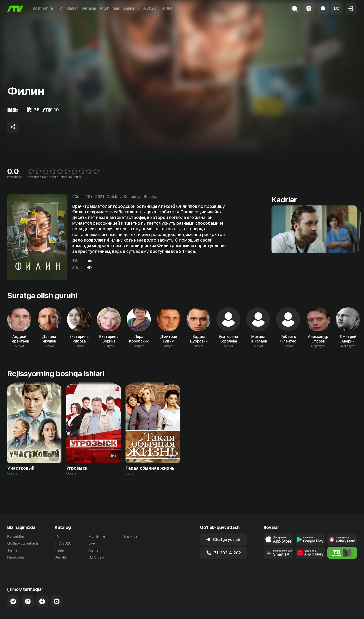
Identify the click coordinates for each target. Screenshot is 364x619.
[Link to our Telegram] (13, 592)
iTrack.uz (130, 536)
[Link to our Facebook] (42, 592)
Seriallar (89, 8)
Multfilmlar (110, 8)
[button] (337, 8)
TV (59, 8)
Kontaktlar (16, 536)
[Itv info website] (342, 553)
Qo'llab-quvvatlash (23, 543)
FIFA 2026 (147, 8)
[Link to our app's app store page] (278, 540)
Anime (129, 8)
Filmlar (72, 8)
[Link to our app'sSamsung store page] (342, 540)
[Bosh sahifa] (15, 9)
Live (92, 543)
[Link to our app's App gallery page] (310, 553)
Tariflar (166, 8)
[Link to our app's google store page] (310, 540)
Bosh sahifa (43, 8)
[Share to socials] (13, 127)
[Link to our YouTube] (57, 592)
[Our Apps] (278, 553)
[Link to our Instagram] (28, 592)
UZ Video (96, 557)
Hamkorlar (16, 557)
